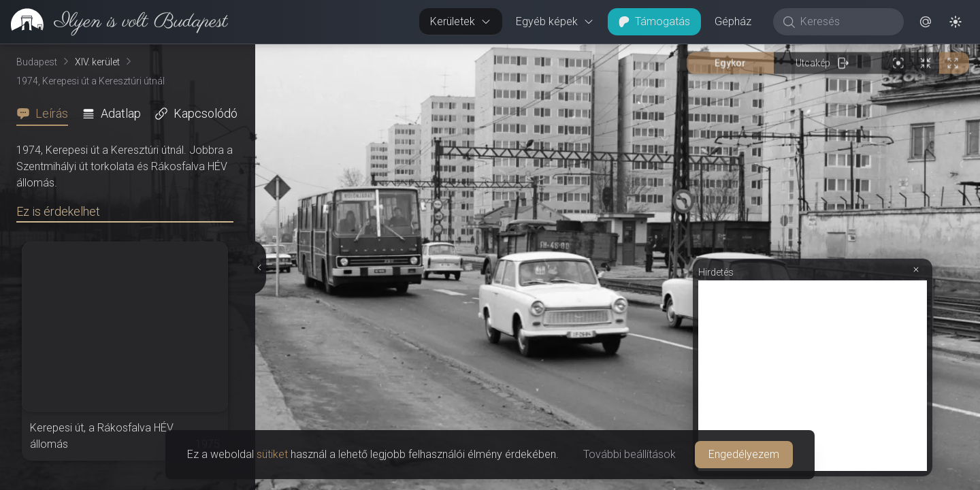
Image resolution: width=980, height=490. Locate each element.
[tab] (46, 114)
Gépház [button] (733, 21)
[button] (926, 22)
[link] (114, 22)
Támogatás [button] (654, 21)
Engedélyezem (744, 454)
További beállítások (630, 454)
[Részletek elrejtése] (258, 267)
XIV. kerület (97, 62)
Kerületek (461, 21)
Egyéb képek (555, 21)
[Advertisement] (813, 376)
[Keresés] (846, 22)
